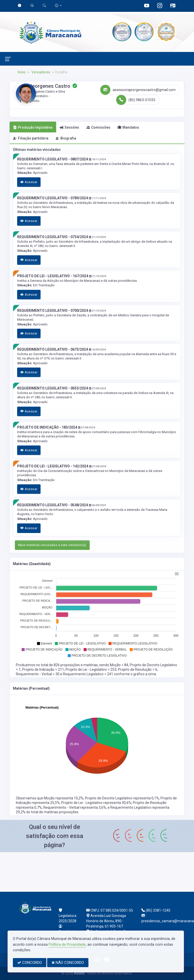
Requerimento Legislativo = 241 (88, 674)
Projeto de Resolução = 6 (138, 669)
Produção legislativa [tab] (33, 127)
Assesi (79, 973)
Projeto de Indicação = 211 (43, 669)
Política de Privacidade (67, 944)
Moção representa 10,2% (64, 798)
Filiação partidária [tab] (31, 138)
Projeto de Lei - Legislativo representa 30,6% (96, 803)
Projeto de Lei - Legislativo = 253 (91, 669)
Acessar (29, 182)
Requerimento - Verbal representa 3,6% (75, 807)
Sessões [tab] (69, 127)
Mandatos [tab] (128, 127)
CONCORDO (30, 963)
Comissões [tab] (98, 127)
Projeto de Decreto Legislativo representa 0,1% (122, 798)
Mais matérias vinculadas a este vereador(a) (52, 545)
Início (22, 72)
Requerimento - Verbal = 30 (38, 674)
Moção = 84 (119, 665)
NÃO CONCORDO (68, 963)
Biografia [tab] (66, 138)
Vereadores (40, 72)
